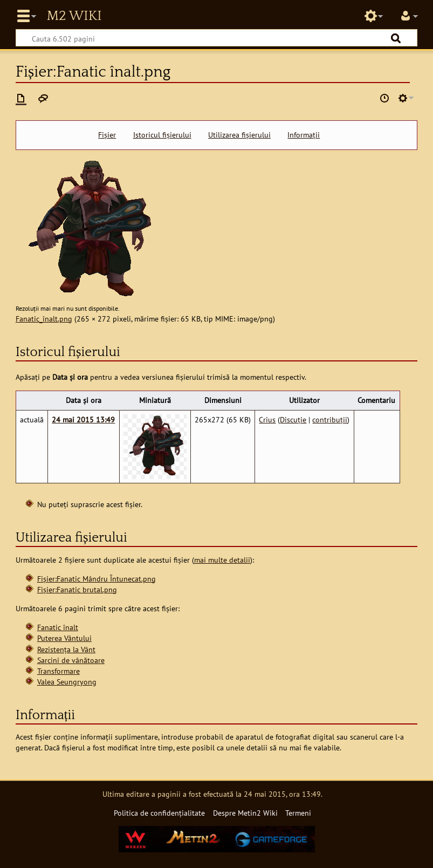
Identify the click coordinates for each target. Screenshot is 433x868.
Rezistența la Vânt (66, 649)
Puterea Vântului (64, 638)
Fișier (107, 135)
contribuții (330, 419)
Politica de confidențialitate (159, 813)
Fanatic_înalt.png (44, 319)
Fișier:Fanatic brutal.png (77, 589)
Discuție (293, 419)
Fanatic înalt (58, 627)
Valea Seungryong (67, 682)
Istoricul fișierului (162, 135)
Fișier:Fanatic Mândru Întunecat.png (97, 579)
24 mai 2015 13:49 (83, 419)
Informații (304, 135)
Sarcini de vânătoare (71, 660)
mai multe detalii (222, 560)
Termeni (298, 813)
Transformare (59, 671)
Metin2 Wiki (74, 16)
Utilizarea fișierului (239, 135)
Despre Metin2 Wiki (245, 813)
